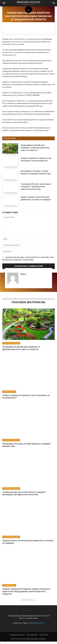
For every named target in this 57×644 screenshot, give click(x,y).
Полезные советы (9, 392)
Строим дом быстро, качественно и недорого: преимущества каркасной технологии (36, 186)
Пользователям (32, 635)
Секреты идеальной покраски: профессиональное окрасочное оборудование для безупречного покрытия (26, 591)
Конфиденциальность (17, 635)
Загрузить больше (28, 600)
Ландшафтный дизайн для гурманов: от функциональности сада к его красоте (35, 148)
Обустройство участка (11, 343)
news (23, 274)
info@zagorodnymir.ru (36, 623)
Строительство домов (11, 488)
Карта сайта (44, 635)
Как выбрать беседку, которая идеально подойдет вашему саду (36, 172)
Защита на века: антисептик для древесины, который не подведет (28, 542)
